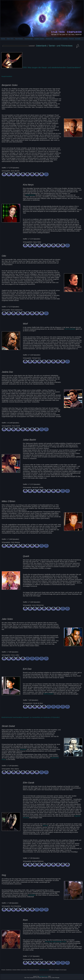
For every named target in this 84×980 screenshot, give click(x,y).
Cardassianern (31, 195)
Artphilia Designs (44, 976)
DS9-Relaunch (48, 694)
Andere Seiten (39, 39)
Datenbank (58, 39)
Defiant (45, 826)
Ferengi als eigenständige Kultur (56, 942)
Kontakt (78, 39)
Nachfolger (32, 895)
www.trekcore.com (44, 970)
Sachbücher (29, 39)
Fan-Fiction (19, 39)
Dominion (23, 749)
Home (3, 39)
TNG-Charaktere (70, 329)
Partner (71, 39)
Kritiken (65, 39)
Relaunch (49, 39)
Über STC (10, 39)
